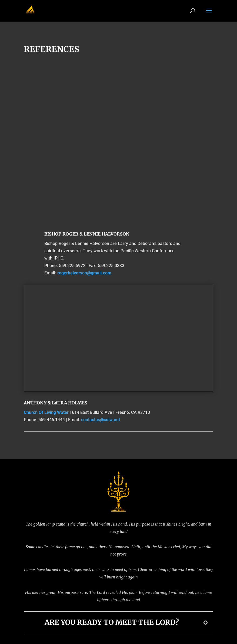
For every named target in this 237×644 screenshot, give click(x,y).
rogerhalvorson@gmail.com (84, 273)
